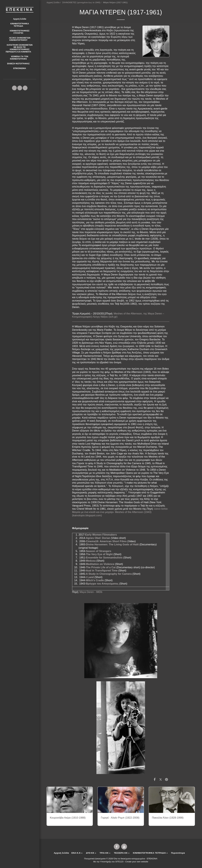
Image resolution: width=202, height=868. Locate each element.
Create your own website (137, 862)
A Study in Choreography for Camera (109, 574)
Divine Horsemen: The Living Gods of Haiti (112, 544)
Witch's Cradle (95, 580)
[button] (20, 25)
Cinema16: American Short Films (106, 541)
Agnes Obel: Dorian (98, 538)
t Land (90, 577)
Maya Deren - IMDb (91, 592)
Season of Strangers (98, 551)
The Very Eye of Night (99, 554)
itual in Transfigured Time (102, 570)
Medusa (91, 561)
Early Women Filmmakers (101, 535)
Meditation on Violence (100, 564)
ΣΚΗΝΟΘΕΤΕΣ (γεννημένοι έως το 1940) (81, 2)
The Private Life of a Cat (101, 567)
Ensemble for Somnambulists (104, 558)
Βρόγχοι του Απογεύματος (102, 584)
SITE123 (119, 862)
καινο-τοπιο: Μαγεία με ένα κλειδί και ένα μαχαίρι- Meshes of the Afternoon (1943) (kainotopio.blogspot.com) (120, 512)
